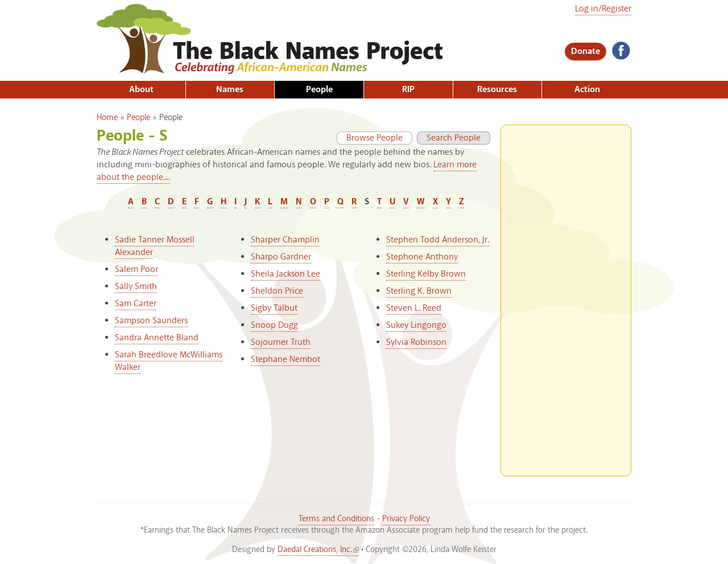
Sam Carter (136, 304)
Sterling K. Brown (419, 291)
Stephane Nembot (286, 359)
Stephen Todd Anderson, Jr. (438, 240)
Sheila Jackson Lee (286, 274)
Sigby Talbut (274, 308)
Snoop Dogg (274, 325)
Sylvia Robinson (416, 342)
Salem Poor (136, 269)
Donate (586, 52)
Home (107, 118)
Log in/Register (603, 9)
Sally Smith (136, 287)
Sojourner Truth (281, 342)
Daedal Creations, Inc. (318, 550)
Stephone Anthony (422, 257)
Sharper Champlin (285, 240)
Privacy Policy (406, 519)
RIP (408, 90)
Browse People (370, 138)
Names (230, 90)
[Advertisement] (566, 296)
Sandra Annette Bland (157, 338)
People (319, 90)
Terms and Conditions (336, 519)
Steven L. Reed (414, 308)
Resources (497, 90)
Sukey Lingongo (416, 325)
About (141, 90)
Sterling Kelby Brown (426, 274)
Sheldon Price (277, 291)
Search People (454, 138)
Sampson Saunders (151, 321)
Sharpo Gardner (281, 257)
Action (587, 90)
